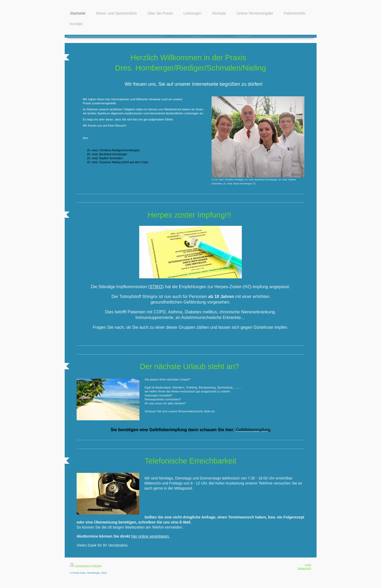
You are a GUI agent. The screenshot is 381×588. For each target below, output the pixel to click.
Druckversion (80, 566)
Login (308, 565)
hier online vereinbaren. (151, 536)
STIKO (156, 287)
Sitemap (97, 566)
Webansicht (305, 568)
